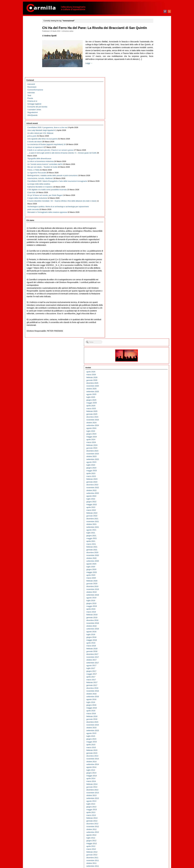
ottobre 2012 (150, 510)
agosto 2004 (150, 787)
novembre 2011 (152, 541)
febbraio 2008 (151, 668)
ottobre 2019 (150, 273)
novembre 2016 (152, 372)
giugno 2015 (150, 420)
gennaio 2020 (151, 264)
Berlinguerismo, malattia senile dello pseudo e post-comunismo (38, 185)
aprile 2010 (150, 595)
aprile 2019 (150, 290)
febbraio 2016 (151, 397)
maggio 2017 (151, 355)
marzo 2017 (150, 360)
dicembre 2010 (151, 572)
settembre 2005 (152, 750)
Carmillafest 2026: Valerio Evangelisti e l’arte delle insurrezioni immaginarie (38, 199)
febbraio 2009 (151, 634)
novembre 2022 (152, 168)
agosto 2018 (150, 312)
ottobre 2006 (150, 713)
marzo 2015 (150, 428)
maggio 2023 (151, 151)
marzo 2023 (150, 157)
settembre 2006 (152, 716)
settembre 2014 (152, 445)
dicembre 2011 (151, 538)
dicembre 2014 (151, 437)
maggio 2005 (151, 761)
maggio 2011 (151, 558)
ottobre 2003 (150, 815)
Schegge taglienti (34, 46)
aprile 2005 (150, 764)
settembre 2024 (152, 106)
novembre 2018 (152, 304)
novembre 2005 (152, 744)
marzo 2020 (150, 259)
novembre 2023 (152, 134)
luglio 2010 (150, 586)
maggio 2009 (151, 626)
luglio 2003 (150, 824)
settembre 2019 (152, 276)
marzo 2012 (150, 530)
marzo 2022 (150, 191)
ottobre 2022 (150, 171)
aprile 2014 (150, 459)
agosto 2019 (150, 278)
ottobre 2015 (150, 408)
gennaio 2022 (151, 196)
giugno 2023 (150, 148)
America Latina (80, 35)
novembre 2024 (152, 100)
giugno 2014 (150, 454)
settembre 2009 (152, 615)
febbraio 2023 (151, 160)
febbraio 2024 (151, 126)
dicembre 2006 (151, 708)
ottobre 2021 (150, 205)
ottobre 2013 (150, 476)
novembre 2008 (152, 643)
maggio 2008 (151, 660)
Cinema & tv (32, 43)
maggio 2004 (151, 795)
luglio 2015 (150, 417)
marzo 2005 (150, 767)
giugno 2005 (150, 759)
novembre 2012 (152, 507)
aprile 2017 (150, 357)
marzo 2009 (150, 631)
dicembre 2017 (151, 335)
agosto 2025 (150, 75)
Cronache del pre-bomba (37, 49)
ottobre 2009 (150, 612)
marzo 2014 (150, 462)
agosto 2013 (150, 482)
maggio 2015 (151, 422)
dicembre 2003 (151, 809)
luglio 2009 (150, 620)
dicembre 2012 (151, 504)
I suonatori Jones (34, 52)
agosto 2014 (150, 448)
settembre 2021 (152, 208)
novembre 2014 (152, 439)
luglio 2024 (150, 112)
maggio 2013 (151, 490)
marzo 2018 (150, 326)
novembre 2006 (152, 711)
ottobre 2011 (150, 544)
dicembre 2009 (151, 606)
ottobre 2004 (150, 781)
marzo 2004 (150, 801)
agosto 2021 (150, 211)
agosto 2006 (150, 719)
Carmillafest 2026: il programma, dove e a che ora (38, 72)
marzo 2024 (150, 123)
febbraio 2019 (151, 295)
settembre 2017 (152, 343)
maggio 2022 (151, 185)
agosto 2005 (150, 753)
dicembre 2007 (151, 674)
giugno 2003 (150, 826)
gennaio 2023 (151, 163)
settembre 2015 (152, 411)
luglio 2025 (150, 78)
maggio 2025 (151, 83)
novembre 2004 (152, 778)
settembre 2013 (152, 479)
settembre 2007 (152, 682)
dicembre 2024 (151, 98)
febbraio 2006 (151, 736)
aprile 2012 (150, 527)
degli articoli (152, 856)
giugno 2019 (150, 284)
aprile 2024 (150, 120)
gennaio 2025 (151, 95)
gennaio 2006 (151, 739)
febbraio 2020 (151, 261)
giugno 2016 (150, 386)
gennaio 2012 (151, 535)
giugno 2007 (150, 691)
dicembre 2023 (151, 131)
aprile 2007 (150, 696)
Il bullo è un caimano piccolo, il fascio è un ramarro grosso (36, 120)
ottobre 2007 (150, 679)
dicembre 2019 (151, 267)
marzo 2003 (150, 835)
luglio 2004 (150, 790)
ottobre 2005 (150, 747)
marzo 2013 (150, 496)
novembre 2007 (152, 677)
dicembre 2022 (151, 165)
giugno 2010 (150, 589)
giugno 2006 (150, 725)
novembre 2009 (152, 609)
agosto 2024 (150, 109)
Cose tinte (32, 228)
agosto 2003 (150, 821)
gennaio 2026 (151, 61)
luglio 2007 (150, 688)
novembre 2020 (152, 236)
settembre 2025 (152, 72)
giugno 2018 (150, 318)
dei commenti (153, 858)
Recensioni (32, 29)
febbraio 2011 (151, 566)
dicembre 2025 (151, 64)
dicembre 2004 (151, 776)
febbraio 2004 (151, 804)
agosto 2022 (150, 177)
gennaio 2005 (151, 773)
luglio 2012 (150, 518)
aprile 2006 (150, 730)
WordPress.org (151, 861)
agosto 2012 (150, 516)
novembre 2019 (152, 270)
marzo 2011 (150, 564)
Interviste (31, 35)
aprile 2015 (150, 425)
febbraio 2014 (151, 465)
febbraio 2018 (151, 329)
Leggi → (57, 82)
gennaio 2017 (151, 366)
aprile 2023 (150, 154)
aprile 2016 (150, 391)
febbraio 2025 (151, 92)
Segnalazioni (33, 54)
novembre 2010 (152, 575)
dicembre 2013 (151, 470)
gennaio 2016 (151, 400)
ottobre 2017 (150, 341)
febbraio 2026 (151, 58)
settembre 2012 (152, 513)
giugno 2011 (150, 555)
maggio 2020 (151, 253)
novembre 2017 (152, 338)
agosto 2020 (150, 244)
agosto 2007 (150, 685)
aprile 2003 (150, 832)
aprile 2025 (150, 86)
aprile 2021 (150, 222)
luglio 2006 (150, 722)
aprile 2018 (150, 324)
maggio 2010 (151, 592)
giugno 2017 (150, 352)
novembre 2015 (152, 405)
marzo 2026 (150, 55)
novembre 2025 (152, 67)
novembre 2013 (152, 473)
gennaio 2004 (151, 807)
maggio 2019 (151, 287)
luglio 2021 (150, 213)
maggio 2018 (151, 321)
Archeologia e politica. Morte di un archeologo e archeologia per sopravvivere (37, 262)
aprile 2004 (150, 798)
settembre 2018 (152, 309)
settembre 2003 (152, 818)
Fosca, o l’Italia (33, 171)
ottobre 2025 (150, 69)
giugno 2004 (150, 792)
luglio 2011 (150, 552)
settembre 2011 (152, 547)
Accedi (148, 853)
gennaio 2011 (151, 569)
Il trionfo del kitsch (35, 98)
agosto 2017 (150, 346)
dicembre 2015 (151, 403)
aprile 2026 (150, 52)
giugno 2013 (150, 487)
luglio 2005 (150, 756)
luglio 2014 (150, 451)
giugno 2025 (150, 81)
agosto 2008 (150, 651)
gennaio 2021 (151, 230)
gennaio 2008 (151, 671)
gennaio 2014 (151, 468)
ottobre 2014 (150, 442)
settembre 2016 (152, 377)
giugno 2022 (150, 182)
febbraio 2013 (151, 499)
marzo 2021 (150, 225)
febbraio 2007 (151, 702)
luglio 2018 (150, 315)
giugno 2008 (150, 657)
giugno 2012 (150, 521)
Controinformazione (35, 32)
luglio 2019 (150, 281)
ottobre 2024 (150, 103)
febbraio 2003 (151, 838)
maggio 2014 (151, 456)
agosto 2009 (150, 617)
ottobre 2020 (150, 239)
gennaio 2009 (151, 637)
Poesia (30, 40)
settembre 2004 (152, 784)
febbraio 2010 (151, 600)
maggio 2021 (151, 219)
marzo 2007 (150, 699)
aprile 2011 (150, 561)
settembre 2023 (152, 140)
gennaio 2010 (151, 603)
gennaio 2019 (151, 298)
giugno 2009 (150, 623)
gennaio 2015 (151, 434)
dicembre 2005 (151, 742)
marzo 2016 (150, 394)
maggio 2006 (151, 728)
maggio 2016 (151, 389)
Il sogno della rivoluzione (37, 239)
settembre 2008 (152, 648)
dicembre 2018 (151, 301)
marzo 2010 (150, 598)
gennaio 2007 (151, 705)
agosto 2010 (150, 583)
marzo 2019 (150, 292)
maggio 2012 (151, 524)
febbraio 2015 (151, 431)
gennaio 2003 (151, 840)
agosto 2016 (150, 380)
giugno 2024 (150, 115)
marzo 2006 (150, 733)
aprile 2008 (150, 663)
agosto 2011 (150, 550)
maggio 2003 (151, 829)
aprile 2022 (150, 188)
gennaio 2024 (151, 129)
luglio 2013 (150, 485)
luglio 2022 (150, 180)
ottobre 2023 (150, 137)
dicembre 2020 (151, 233)
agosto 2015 (150, 414)
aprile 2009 (150, 629)
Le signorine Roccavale (37, 177)
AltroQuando (33, 57)
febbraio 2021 (151, 228)
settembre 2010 (152, 581)
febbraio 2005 (151, 770)
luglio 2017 (150, 349)
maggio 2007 (151, 694)
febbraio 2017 (151, 363)
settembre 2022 (152, 174)
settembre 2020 (152, 242)
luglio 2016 (150, 383)
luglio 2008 (150, 654)
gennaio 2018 (151, 332)
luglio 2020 (150, 247)
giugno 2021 (150, 216)
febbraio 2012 (151, 533)
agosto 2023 (150, 143)
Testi (29, 37)
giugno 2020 (150, 250)
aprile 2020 (150, 256)
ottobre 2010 (150, 578)
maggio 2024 (151, 117)
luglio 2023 (150, 146)
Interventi (31, 26)
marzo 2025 (150, 89)
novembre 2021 (152, 202)
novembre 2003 (152, 812)
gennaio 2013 (151, 502)
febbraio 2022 (151, 194)
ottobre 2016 (150, 374)
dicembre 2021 (151, 199)
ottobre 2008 (150, 646)
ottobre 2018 (150, 307)
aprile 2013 (150, 493)
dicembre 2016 (151, 369)
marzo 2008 (150, 665)
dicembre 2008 (151, 640)
